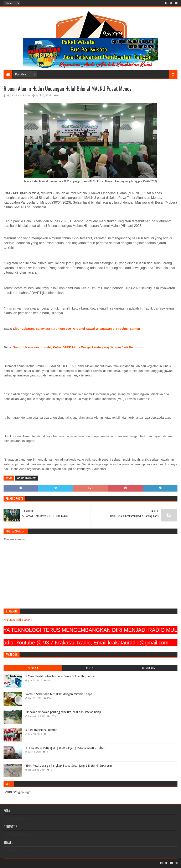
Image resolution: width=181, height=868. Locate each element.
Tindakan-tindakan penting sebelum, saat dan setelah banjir (63, 712)
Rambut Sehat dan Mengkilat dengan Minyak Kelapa (59, 694)
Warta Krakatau (26, 478)
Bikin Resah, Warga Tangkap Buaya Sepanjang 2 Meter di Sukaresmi (69, 766)
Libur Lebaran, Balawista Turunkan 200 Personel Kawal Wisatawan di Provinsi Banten (76, 329)
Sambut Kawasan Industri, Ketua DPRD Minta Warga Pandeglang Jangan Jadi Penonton (78, 347)
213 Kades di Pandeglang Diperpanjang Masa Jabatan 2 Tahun (65, 748)
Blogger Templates (51, 863)
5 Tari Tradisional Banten (41, 730)
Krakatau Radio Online (18, 620)
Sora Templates (27, 863)
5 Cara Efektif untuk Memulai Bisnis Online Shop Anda (60, 676)
